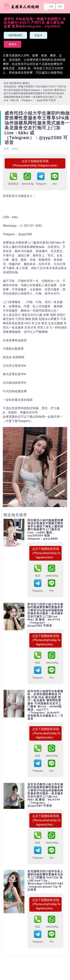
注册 (51, 7)
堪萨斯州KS (15, 35)
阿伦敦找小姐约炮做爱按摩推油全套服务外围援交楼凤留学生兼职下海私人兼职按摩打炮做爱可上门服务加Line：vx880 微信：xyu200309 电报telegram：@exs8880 (45, 530)
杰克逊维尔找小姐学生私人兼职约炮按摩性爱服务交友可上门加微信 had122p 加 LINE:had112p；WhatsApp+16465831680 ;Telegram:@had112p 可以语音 (45, 881)
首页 (6, 83)
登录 (60, 7)
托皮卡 (38, 35)
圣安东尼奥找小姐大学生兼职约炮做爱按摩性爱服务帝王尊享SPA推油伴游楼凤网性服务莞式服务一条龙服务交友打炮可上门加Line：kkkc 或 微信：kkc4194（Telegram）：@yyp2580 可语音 (45, 795)
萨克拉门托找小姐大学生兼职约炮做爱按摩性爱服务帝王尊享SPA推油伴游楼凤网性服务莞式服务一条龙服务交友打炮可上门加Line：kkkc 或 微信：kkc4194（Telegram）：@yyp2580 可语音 (45, 615)
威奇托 (13, 44)
